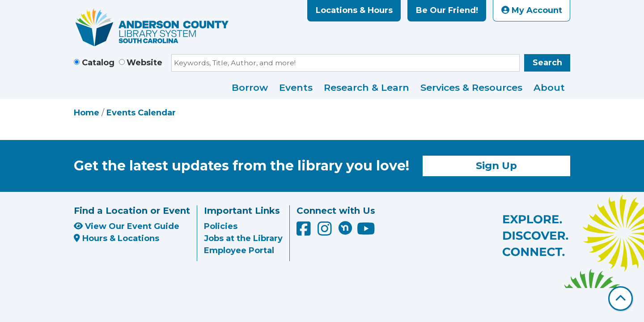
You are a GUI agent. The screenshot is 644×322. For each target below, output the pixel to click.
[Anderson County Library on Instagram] (326, 232)
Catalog (98, 63)
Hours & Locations (117, 238)
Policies (221, 226)
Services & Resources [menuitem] (471, 87)
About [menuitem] (549, 87)
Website (144, 63)
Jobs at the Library (243, 238)
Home (87, 113)
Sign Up (496, 165)
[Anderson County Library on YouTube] (366, 232)
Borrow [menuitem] (250, 87)
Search (547, 63)
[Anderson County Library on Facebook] (305, 232)
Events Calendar (141, 113)
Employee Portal (239, 250)
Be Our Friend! (447, 10)
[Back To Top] (621, 299)
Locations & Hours (354, 10)
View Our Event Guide (127, 226)
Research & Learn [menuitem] (366, 87)
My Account (532, 10)
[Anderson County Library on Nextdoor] (345, 228)
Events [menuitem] (296, 87)
